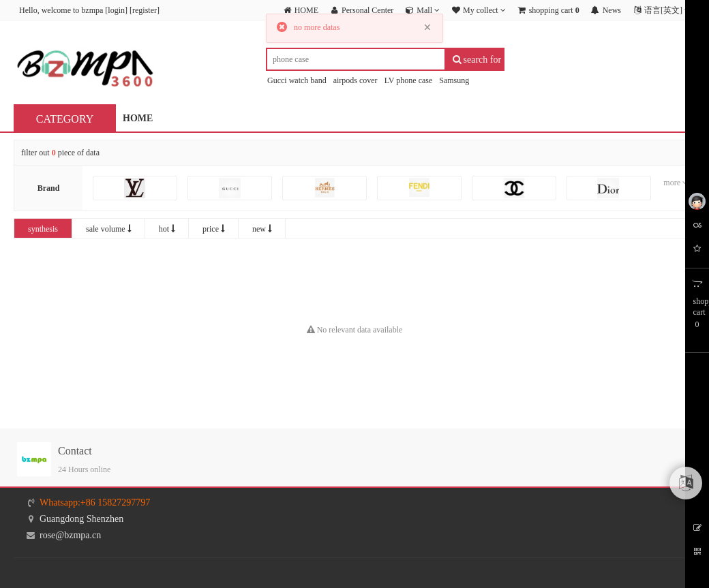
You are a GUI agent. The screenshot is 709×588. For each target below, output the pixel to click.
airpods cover (356, 80)
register (145, 10)
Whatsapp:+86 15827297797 (95, 502)
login (116, 10)
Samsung (454, 80)
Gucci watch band (297, 80)
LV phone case (409, 80)
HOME (138, 118)
